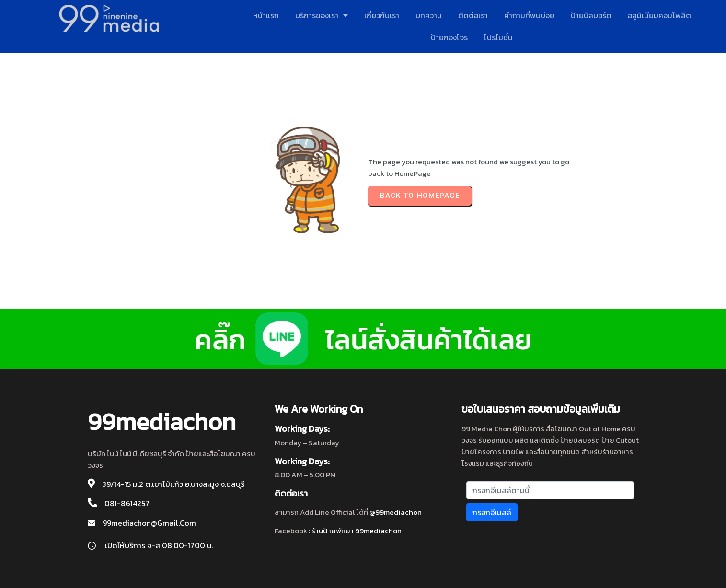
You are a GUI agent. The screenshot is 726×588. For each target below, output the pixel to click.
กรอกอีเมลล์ (492, 512)
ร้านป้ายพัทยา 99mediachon (357, 531)
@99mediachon (396, 512)
